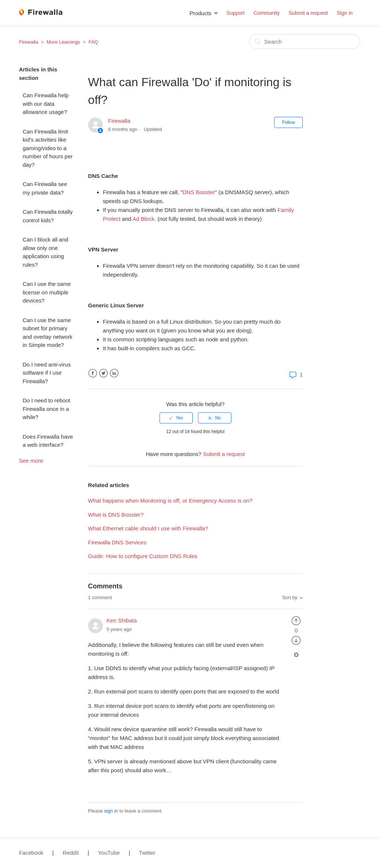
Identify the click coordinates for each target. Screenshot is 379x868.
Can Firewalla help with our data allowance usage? (46, 104)
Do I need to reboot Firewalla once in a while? (46, 409)
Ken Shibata (122, 620)
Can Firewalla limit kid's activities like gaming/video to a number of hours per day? (48, 148)
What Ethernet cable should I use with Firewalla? (148, 528)
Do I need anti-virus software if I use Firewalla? (47, 373)
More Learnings (63, 42)
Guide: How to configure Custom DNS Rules (143, 556)
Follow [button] (289, 122)
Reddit (71, 853)
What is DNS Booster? (116, 515)
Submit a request (308, 13)
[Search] (305, 41)
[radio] (176, 418)
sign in (111, 811)
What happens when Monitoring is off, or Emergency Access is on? (170, 501)
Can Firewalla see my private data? (45, 188)
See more (31, 461)
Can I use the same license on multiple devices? (47, 292)
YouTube (109, 853)
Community (267, 13)
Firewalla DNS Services (117, 542)
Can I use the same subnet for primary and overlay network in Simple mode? (47, 333)
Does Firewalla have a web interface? (48, 441)
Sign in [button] (345, 13)
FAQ (93, 42)
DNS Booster (199, 192)
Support (236, 13)
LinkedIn (114, 373)
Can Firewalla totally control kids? (48, 216)
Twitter (103, 373)
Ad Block (143, 219)
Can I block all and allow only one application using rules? (45, 252)
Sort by (290, 597)
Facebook (93, 373)
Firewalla (28, 42)
